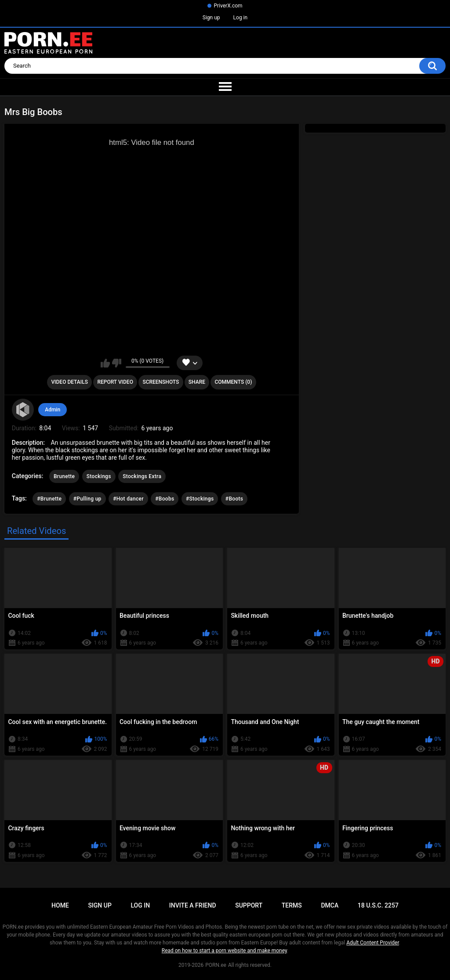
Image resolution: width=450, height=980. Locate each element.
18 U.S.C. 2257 (378, 905)
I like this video (105, 363)
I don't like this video (117, 363)
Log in (241, 18)
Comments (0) (233, 382)
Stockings (99, 476)
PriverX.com (228, 6)
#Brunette (49, 499)
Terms (292, 905)
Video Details (69, 382)
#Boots (234, 499)
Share (197, 382)
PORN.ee (216, 965)
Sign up (211, 18)
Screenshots (161, 382)
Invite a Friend (193, 905)
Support (249, 905)
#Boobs (165, 499)
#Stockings (200, 499)
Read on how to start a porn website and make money (224, 951)
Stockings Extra (142, 476)
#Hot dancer (128, 499)
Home (60, 905)
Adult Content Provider (373, 943)
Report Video (115, 382)
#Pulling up (87, 499)
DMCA (330, 905)
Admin (53, 410)
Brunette (64, 476)
